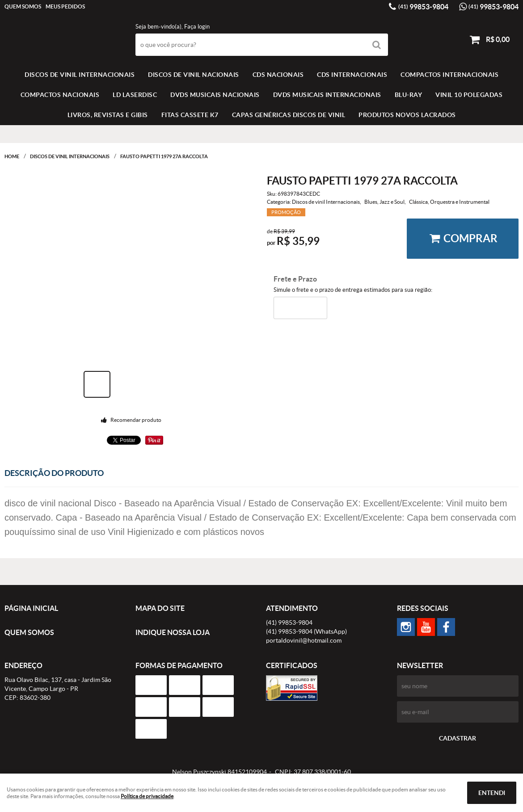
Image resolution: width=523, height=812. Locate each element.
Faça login (197, 27)
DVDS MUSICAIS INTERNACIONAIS (327, 95)
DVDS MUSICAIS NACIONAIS (215, 95)
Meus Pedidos (65, 6)
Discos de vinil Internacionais (80, 75)
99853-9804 (423, 7)
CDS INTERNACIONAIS (352, 75)
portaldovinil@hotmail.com (304, 640)
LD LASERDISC (135, 95)
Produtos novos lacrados (407, 115)
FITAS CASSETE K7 (190, 115)
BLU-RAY (409, 95)
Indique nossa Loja (173, 632)
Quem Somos (23, 6)
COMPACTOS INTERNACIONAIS (449, 75)
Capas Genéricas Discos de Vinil (289, 115)
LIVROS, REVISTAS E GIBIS (108, 115)
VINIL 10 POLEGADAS (469, 95)
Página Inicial (31, 608)
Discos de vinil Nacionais (194, 75)
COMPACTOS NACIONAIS (60, 95)
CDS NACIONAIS (278, 75)
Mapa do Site (160, 608)
